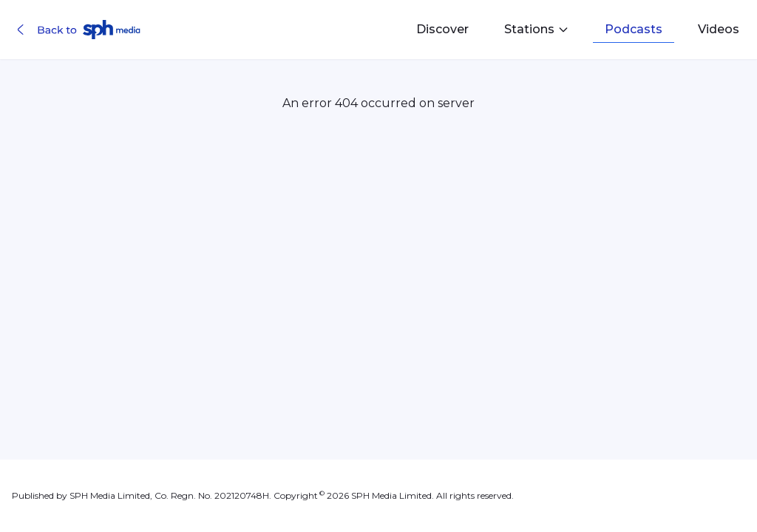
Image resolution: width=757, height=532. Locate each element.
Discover (442, 29)
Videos (719, 29)
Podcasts (634, 29)
